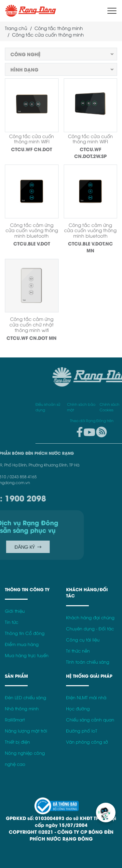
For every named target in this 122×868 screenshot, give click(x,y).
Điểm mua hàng (22, 644)
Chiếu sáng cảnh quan (90, 720)
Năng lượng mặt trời (26, 731)
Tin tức (12, 622)
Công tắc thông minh (59, 28)
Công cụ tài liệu (83, 640)
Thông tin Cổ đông (25, 633)
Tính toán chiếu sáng (88, 662)
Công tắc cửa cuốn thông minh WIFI (32, 139)
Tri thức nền (78, 651)
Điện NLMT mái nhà (86, 697)
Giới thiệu (15, 611)
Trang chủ (16, 28)
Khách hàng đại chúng (90, 617)
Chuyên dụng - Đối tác (90, 629)
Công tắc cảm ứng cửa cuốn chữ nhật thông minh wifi (32, 324)
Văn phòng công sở (87, 742)
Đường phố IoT (82, 731)
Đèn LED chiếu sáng (26, 697)
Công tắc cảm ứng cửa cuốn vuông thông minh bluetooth (32, 230)
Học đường (78, 709)
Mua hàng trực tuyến (27, 655)
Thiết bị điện (17, 742)
